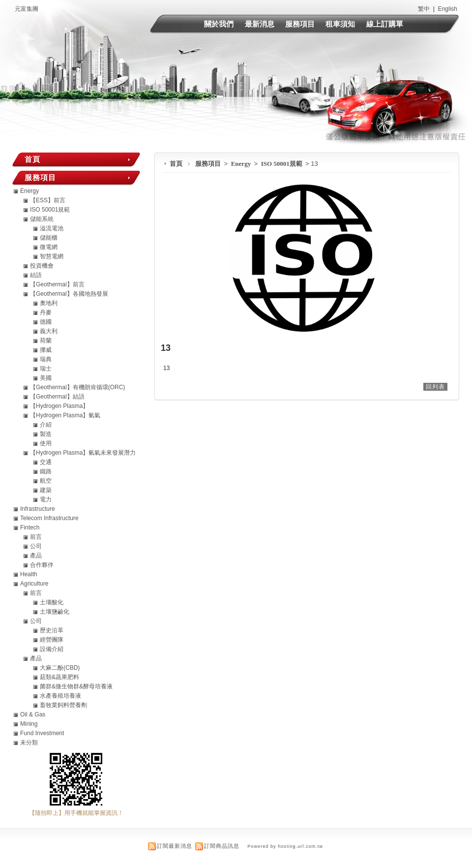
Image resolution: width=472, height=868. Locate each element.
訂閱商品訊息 (222, 846)
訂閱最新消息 (175, 846)
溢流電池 (52, 228)
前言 (36, 537)
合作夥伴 (42, 565)
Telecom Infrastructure (49, 518)
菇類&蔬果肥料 (59, 677)
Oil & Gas (33, 714)
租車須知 (340, 24)
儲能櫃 (49, 238)
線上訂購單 (385, 24)
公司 (36, 546)
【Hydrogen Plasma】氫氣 (65, 415)
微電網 (49, 247)
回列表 (435, 387)
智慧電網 (52, 256)
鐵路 (46, 471)
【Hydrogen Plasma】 (59, 406)
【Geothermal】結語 (57, 397)
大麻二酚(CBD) (60, 668)
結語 (36, 275)
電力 (46, 499)
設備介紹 (52, 649)
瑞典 (46, 359)
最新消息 (260, 24)
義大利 (49, 331)
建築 (46, 490)
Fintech (30, 527)
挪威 (46, 350)
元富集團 (27, 9)
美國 (46, 378)
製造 (46, 434)
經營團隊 (52, 640)
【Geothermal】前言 (57, 284)
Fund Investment (42, 733)
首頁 (176, 164)
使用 (46, 443)
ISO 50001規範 (282, 164)
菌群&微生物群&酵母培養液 (76, 686)
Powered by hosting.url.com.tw (285, 846)
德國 (46, 322)
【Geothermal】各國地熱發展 (69, 294)
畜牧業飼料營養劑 (63, 705)
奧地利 (49, 303)
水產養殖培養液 (60, 696)
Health (29, 574)
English (448, 9)
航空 (46, 481)
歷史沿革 (52, 630)
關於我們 (219, 24)
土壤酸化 (52, 602)
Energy (242, 164)
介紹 (46, 425)
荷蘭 (46, 341)
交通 (46, 462)
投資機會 (42, 266)
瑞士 (46, 369)
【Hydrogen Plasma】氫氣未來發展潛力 (83, 453)
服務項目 (300, 24)
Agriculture (34, 584)
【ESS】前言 (48, 200)
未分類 (29, 743)
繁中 (424, 9)
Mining (29, 724)
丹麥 (46, 312)
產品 (36, 556)
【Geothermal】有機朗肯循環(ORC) (77, 387)
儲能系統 (42, 219)
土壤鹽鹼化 (55, 612)
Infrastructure (38, 509)
